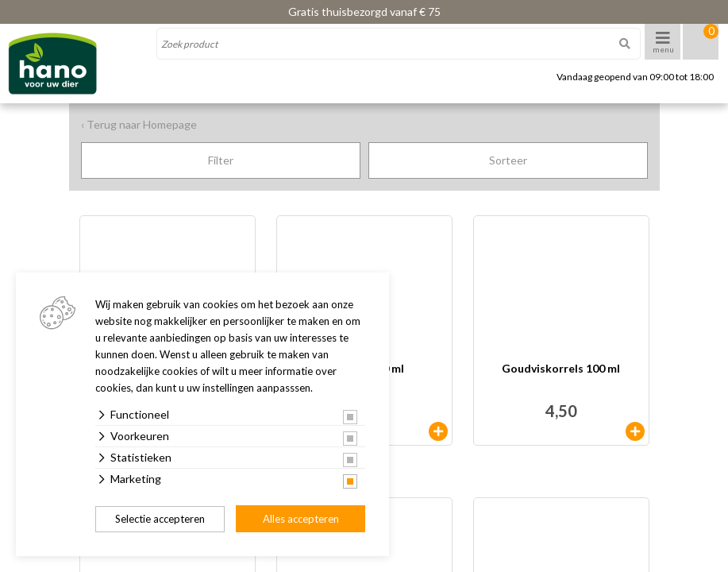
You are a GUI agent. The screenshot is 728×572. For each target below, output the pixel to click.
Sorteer (508, 160)
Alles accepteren (301, 519)
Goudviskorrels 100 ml (561, 369)
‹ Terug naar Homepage (139, 124)
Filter (221, 160)
